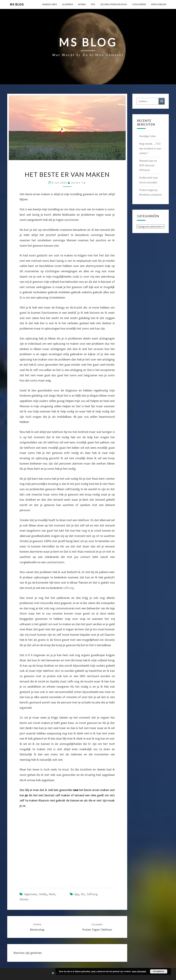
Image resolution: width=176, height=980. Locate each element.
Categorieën (139, 4)
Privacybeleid (159, 4)
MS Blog (17, 4)
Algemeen (68, 4)
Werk (52, 894)
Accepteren (159, 971)
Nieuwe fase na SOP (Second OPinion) (148, 165)
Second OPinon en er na (114, 4)
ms (83, 894)
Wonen (82, 4)
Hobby (43, 894)
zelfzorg (69, 588)
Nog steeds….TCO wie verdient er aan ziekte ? (150, 148)
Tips (93, 4)
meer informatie (139, 971)
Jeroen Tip (78, 183)
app (77, 894)
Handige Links (50, 4)
